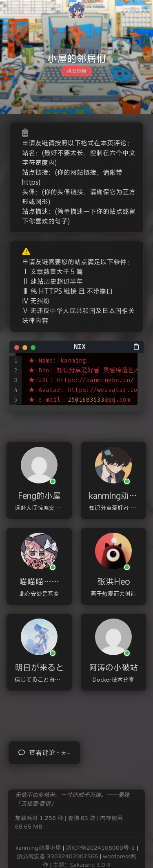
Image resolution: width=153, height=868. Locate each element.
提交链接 (77, 71)
